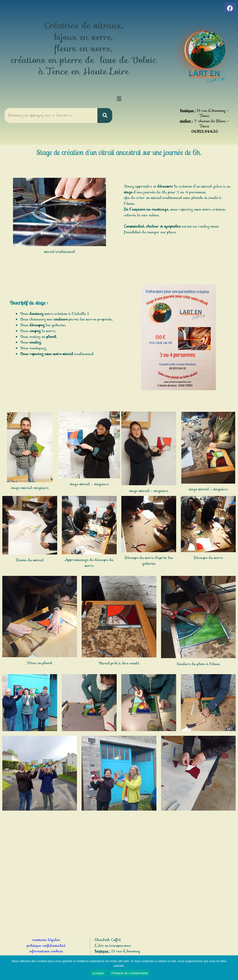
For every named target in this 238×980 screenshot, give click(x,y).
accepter (98, 973)
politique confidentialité (46, 946)
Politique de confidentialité (130, 973)
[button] (119, 99)
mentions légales (46, 940)
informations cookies (46, 951)
